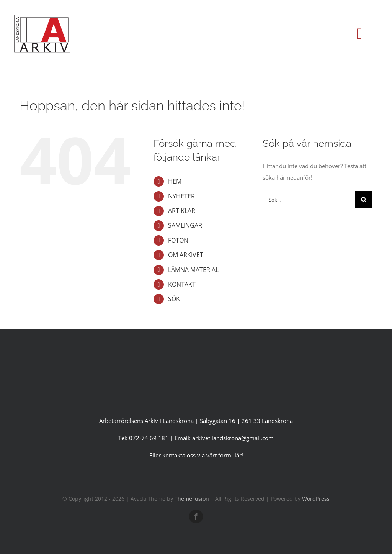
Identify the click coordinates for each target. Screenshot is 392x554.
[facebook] (196, 516)
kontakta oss (179, 455)
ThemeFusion (192, 499)
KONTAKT (182, 284)
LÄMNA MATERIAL (193, 270)
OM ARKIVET (186, 255)
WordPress (316, 499)
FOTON (178, 240)
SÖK (174, 299)
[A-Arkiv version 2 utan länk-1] (196, 359)
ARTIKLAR (182, 211)
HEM (175, 181)
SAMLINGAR (185, 225)
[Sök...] (309, 199)
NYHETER (181, 196)
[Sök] (364, 199)
